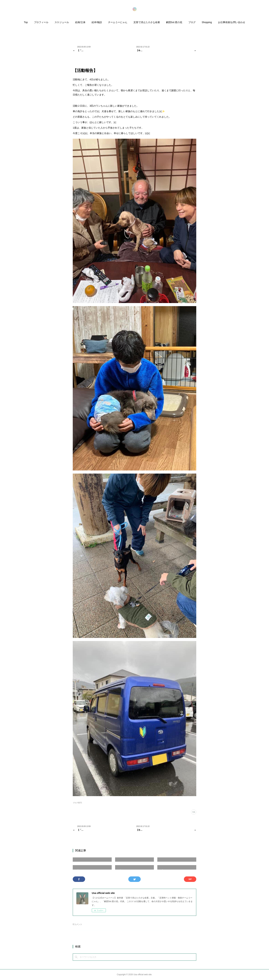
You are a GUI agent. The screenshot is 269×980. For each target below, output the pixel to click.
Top (26, 22)
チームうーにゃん (118, 22)
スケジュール (62, 22)
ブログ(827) (77, 803)
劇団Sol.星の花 (174, 22)
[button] (26, 23)
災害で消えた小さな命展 (147, 22)
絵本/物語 (97, 22)
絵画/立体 (80, 22)
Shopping (207, 22)
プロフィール (41, 22)
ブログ (192, 22)
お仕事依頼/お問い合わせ (232, 22)
